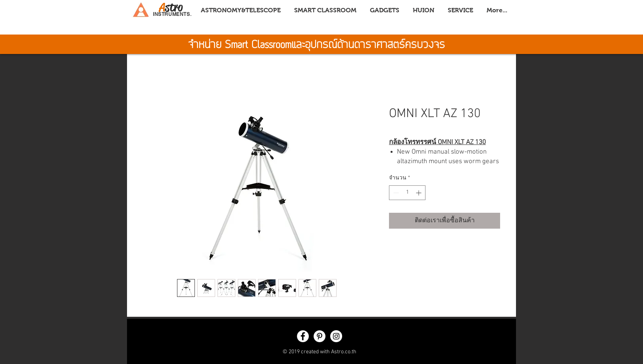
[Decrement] (395, 193)
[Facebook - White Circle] (303, 336)
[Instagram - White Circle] (336, 336)
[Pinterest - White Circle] (320, 336)
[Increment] (419, 193)
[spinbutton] (407, 193)
